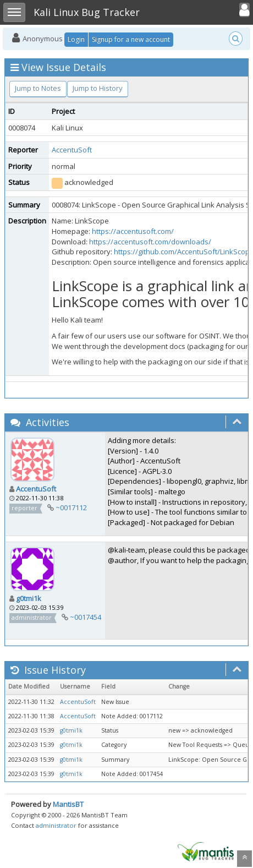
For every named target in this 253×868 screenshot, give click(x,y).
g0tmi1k (29, 598)
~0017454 (86, 617)
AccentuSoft (72, 150)
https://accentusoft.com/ (133, 231)
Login (76, 39)
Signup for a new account (131, 39)
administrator (56, 825)
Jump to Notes (38, 88)
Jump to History (98, 88)
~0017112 (71, 507)
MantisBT (68, 804)
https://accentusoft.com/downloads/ (150, 242)
